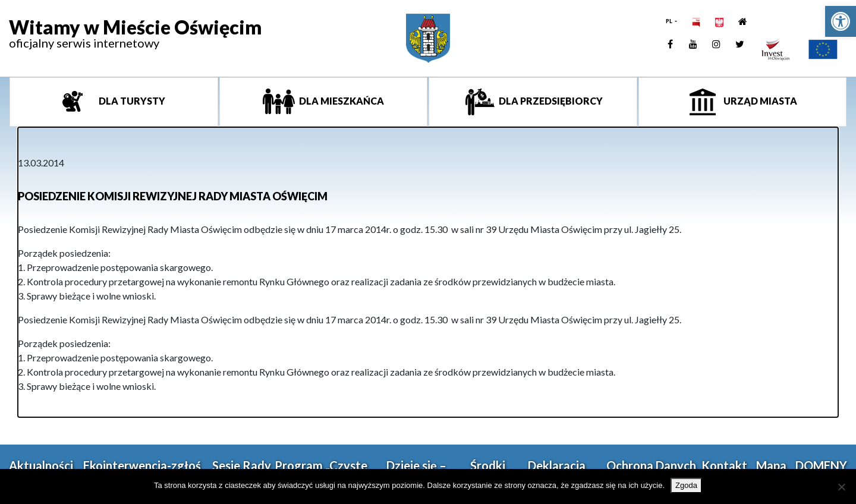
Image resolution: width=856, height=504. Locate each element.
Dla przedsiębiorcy (550, 101)
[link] (841, 21)
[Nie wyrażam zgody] (841, 487)
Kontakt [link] (724, 465)
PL (670, 21)
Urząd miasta (759, 101)
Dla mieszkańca (341, 101)
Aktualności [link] (41, 465)
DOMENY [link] (821, 465)
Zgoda (686, 485)
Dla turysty (131, 101)
